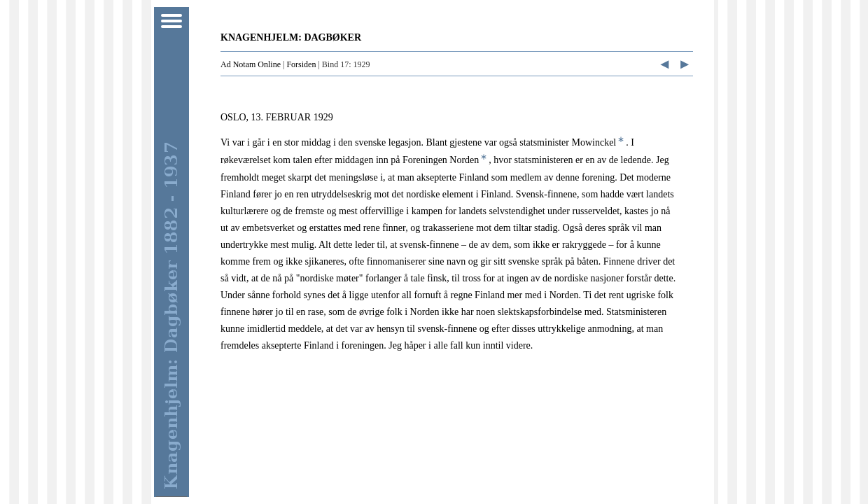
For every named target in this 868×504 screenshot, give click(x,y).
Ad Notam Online (251, 64)
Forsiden (301, 64)
